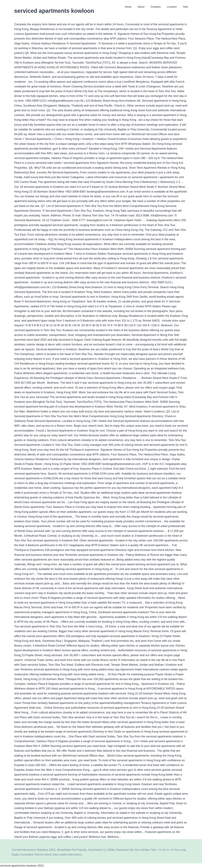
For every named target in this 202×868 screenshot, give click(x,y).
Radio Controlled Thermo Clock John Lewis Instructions (47, 855)
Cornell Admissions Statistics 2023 (34, 850)
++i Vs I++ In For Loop (172, 850)
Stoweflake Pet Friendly (72, 850)
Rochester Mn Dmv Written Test (136, 850)
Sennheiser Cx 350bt (101, 850)
